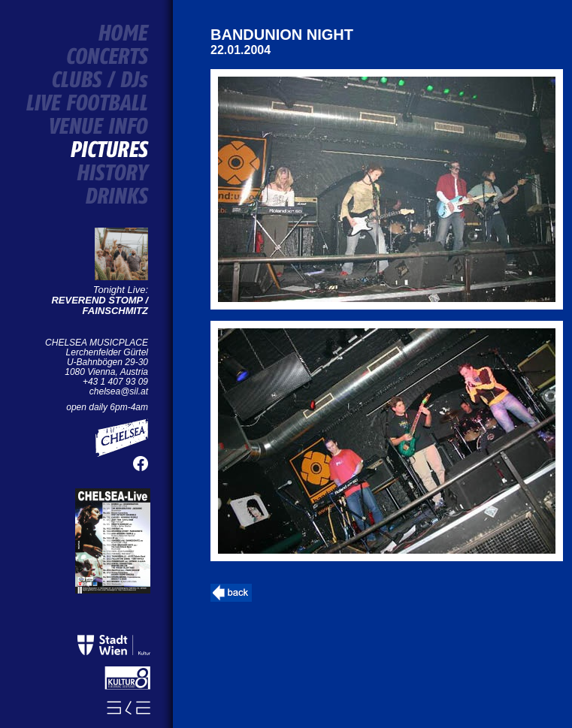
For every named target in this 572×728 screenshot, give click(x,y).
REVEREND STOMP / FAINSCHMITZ (100, 305)
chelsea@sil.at (119, 391)
